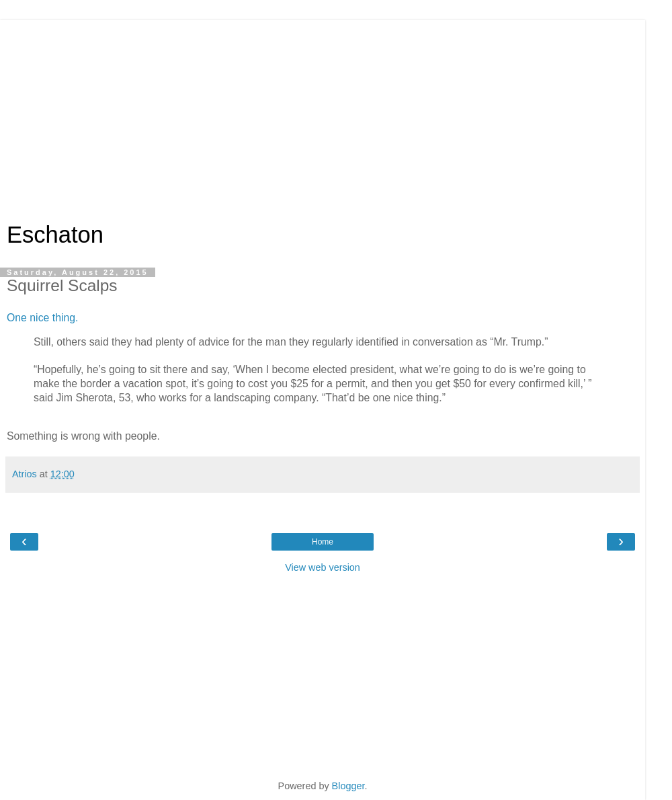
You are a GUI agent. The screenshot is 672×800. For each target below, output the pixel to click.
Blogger (348, 786)
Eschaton (55, 235)
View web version (323, 567)
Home (323, 542)
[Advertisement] (323, 114)
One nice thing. (42, 318)
